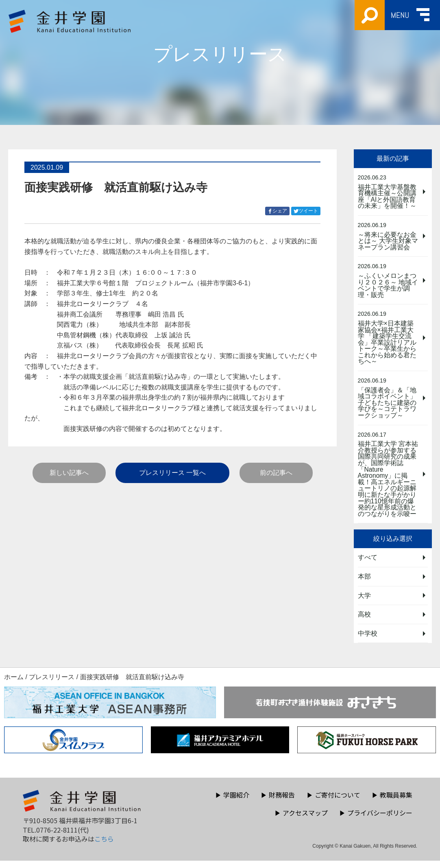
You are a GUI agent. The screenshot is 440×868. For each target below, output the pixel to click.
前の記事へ (276, 473)
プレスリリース (52, 685)
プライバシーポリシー (376, 820)
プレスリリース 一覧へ (172, 473)
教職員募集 (392, 802)
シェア (279, 211)
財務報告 (278, 802)
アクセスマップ (301, 820)
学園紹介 (232, 802)
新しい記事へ (69, 473)
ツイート (307, 211)
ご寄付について (333, 802)
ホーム (14, 685)
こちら (104, 846)
